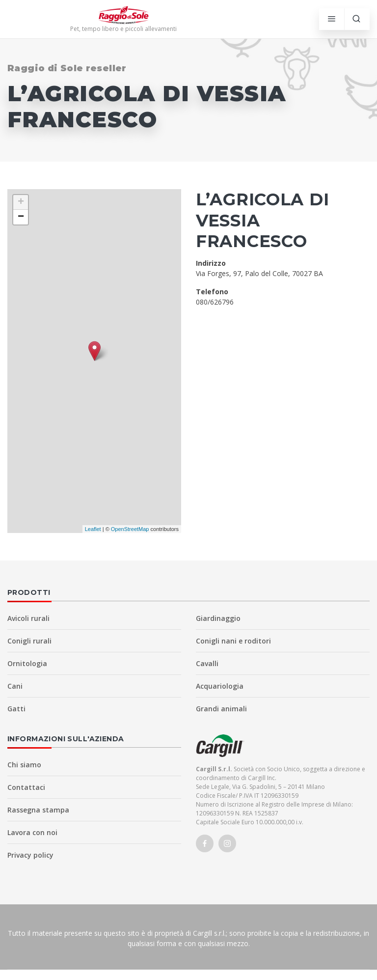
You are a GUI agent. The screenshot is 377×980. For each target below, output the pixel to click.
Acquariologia (220, 686)
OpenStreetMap (130, 529)
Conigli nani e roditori (233, 641)
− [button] (21, 217)
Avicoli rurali (28, 618)
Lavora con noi (32, 832)
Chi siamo (24, 765)
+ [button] (21, 202)
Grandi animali (221, 709)
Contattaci (26, 787)
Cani (15, 686)
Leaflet (93, 529)
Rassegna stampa (38, 810)
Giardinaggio (218, 618)
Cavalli (207, 663)
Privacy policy (30, 855)
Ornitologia (27, 663)
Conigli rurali (29, 641)
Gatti (16, 709)
